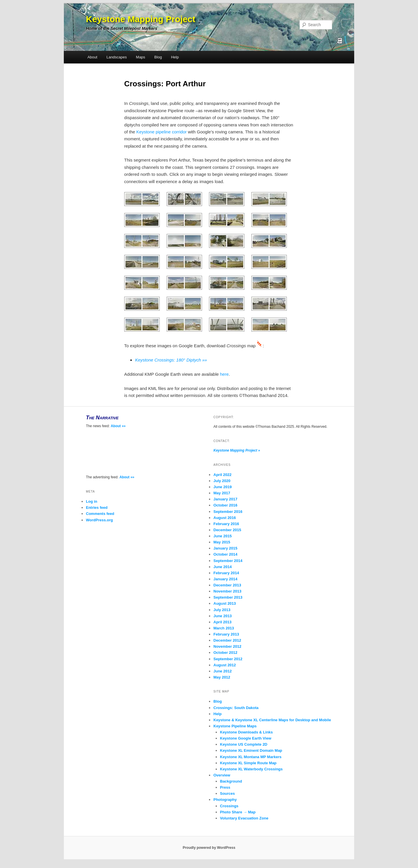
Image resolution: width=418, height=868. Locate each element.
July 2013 (222, 610)
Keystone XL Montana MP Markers (251, 757)
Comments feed (100, 514)
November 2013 (227, 591)
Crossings (229, 806)
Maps (140, 57)
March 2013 (224, 628)
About (92, 57)
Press (225, 787)
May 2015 (222, 542)
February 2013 (226, 634)
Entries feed (97, 508)
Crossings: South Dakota (236, 708)
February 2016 (226, 524)
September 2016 (228, 512)
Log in (92, 501)
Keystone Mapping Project (141, 19)
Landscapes (117, 57)
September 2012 (228, 659)
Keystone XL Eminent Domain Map (251, 750)
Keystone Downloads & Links (246, 732)
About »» (118, 426)
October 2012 (225, 653)
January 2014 (225, 579)
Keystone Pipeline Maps (235, 726)
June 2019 (222, 487)
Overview (222, 775)
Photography (225, 800)
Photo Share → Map (238, 812)
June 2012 (222, 671)
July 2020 (222, 481)
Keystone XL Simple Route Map (248, 763)
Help (175, 57)
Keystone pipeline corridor (162, 132)
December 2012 (227, 640)
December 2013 (227, 585)
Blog (158, 57)
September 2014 (228, 561)
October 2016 (225, 505)
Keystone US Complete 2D (244, 744)
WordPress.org (99, 520)
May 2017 (222, 493)
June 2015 (222, 536)
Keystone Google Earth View (246, 738)
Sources (227, 793)
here (224, 374)
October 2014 (225, 554)
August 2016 (225, 518)
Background (231, 781)
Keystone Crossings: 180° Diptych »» (171, 360)
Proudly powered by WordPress (209, 848)
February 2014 (226, 573)
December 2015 (227, 530)
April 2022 (222, 475)
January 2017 (225, 499)
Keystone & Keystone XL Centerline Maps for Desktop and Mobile (272, 720)
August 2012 (225, 665)
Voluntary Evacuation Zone (244, 818)
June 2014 (222, 567)
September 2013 (228, 597)
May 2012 (222, 677)
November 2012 (227, 646)
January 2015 (225, 548)
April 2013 (222, 622)
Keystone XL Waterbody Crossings (251, 769)
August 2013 (225, 603)
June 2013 (222, 616)
